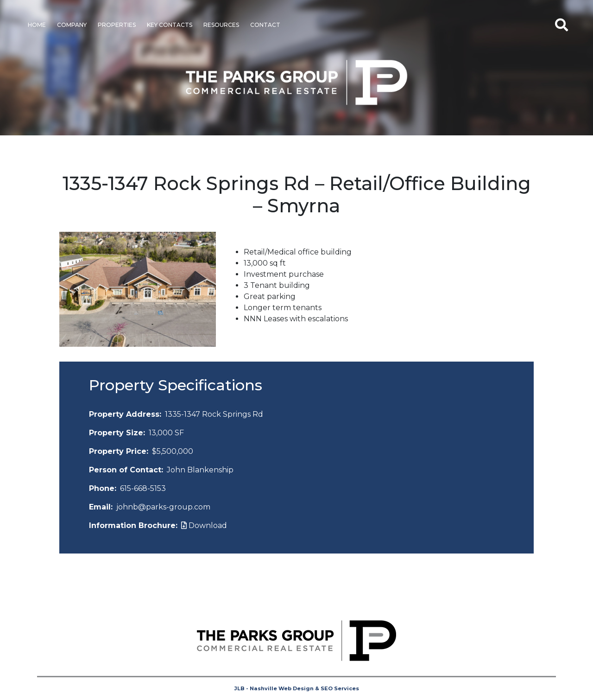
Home (37, 25)
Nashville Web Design (282, 688)
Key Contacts (170, 25)
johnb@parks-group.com (163, 507)
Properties (117, 25)
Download (204, 525)
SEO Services (340, 688)
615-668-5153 (143, 488)
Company (72, 25)
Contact (265, 25)
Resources (221, 25)
